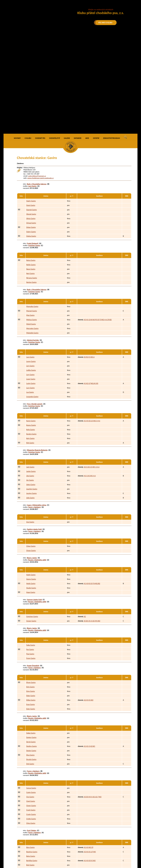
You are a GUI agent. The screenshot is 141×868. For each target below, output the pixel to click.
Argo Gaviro (31, 816)
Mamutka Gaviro (32, 207)
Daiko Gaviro (31, 634)
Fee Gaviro (30, 550)
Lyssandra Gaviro (32, 297)
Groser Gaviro (31, 522)
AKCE (87, 39)
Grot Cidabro (32, 731)
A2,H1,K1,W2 (89, 601)
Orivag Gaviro (31, 124)
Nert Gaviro (30, 174)
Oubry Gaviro (31, 133)
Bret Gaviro (30, 766)
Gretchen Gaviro (34, 146)
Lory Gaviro (30, 275)
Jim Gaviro (30, 381)
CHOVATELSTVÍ (55, 39)
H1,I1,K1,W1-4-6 (90, 377)
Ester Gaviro (31, 610)
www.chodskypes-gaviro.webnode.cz (40, 79)
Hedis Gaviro (31, 484)
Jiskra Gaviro (31, 385)
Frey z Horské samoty (35, 305)
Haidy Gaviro (31, 476)
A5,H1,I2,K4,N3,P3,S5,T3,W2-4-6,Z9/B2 (98, 220)
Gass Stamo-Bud (33, 777)
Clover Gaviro (31, 706)
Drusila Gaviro (31, 660)
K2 (85, 517)
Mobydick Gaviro (32, 234)
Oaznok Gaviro (32, 111)
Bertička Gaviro (32, 761)
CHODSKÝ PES (40, 39)
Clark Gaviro (31, 702)
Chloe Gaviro (31, 447)
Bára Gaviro (30, 748)
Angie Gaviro (31, 803)
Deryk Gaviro (31, 643)
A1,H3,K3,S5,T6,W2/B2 (92, 484)
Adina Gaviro (31, 794)
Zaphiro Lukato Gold (34, 430)
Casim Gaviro (31, 693)
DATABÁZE (78, 39)
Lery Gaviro (30, 267)
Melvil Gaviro (31, 225)
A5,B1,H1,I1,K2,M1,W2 (92, 522)
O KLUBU (28, 39)
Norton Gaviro (31, 183)
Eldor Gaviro (31, 596)
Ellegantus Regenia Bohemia (37, 351)
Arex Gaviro (30, 812)
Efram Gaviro (31, 583)
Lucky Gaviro (31, 284)
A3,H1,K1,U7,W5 (90, 753)
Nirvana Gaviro (32, 179)
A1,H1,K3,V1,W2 (90, 761)
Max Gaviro (30, 216)
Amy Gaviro (30, 799)
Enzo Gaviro (31, 605)
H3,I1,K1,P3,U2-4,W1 (91, 799)
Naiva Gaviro (31, 161)
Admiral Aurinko (33, 241)
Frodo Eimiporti (33, 144)
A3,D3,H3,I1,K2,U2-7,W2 (93, 698)
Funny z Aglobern (33, 672)
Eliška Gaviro (31, 601)
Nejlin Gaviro (31, 166)
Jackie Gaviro (31, 372)
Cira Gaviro (30, 698)
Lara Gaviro (32, 87)
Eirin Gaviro (30, 588)
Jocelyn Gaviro (31, 394)
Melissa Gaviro (32, 220)
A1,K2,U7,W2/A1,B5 (91, 284)
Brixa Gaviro (31, 770)
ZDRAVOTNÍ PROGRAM (112, 39)
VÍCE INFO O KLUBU (105, 23)
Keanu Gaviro (31, 326)
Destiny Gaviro (32, 647)
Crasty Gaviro (31, 715)
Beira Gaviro (31, 757)
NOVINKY (17, 39)
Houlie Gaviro (31, 489)
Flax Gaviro (30, 555)
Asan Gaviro (31, 821)
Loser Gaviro (31, 280)
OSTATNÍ (96, 39)
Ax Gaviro (30, 825)
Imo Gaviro (30, 423)
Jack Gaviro (30, 368)
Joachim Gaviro (32, 390)
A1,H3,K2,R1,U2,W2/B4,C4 (93, 803)
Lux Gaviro (30, 293)
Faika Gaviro (31, 546)
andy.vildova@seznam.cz (37, 77)
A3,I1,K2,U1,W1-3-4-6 (92, 368)
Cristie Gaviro (31, 720)
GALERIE (67, 39)
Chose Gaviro (31, 451)
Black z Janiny (32, 459)
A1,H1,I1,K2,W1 (90, 647)
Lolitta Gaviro (31, 271)
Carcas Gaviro (31, 689)
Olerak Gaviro (31, 115)
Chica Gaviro (31, 724)
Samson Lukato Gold (34, 500)
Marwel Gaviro (32, 212)
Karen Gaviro (31, 322)
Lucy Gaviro (30, 289)
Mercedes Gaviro (32, 229)
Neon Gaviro (31, 170)
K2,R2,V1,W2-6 (89, 258)
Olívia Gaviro (31, 119)
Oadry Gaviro (31, 102)
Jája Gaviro (30, 377)
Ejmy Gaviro (31, 592)
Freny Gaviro (31, 559)
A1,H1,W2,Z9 (89, 748)
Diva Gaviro (30, 656)
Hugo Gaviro (31, 493)
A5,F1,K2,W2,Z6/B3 (91, 816)
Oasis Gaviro (31, 106)
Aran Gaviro (31, 808)
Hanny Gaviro (31, 480)
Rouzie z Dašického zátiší (37, 461)
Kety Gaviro (30, 339)
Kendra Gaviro (31, 335)
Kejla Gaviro (31, 330)
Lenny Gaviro (31, 262)
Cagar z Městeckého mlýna (37, 406)
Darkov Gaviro (31, 638)
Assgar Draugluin (33, 566)
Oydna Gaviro (31, 137)
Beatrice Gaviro (32, 753)
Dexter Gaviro (31, 651)
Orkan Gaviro (31, 128)
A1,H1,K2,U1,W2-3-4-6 (92, 322)
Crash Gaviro (31, 711)
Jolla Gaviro (30, 399)
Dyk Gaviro (30, 665)
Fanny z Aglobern (35, 408)
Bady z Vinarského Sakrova (37, 85)
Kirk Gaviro (30, 344)
